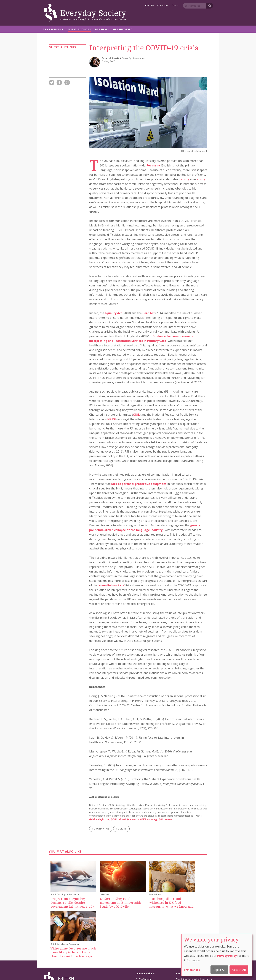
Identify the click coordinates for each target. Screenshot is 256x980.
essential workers (111, 585)
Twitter (141, 934)
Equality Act (113, 313)
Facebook (142, 938)
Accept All (239, 970)
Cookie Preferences (119, 972)
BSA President (53, 30)
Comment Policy (170, 972)
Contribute (163, 6)
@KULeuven (165, 819)
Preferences (192, 970)
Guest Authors (79, 30)
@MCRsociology (149, 819)
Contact (175, 6)
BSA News (102, 30)
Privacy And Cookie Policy (146, 972)
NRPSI (112, 419)
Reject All (219, 970)
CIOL (136, 415)
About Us (149, 6)
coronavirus (101, 829)
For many (153, 165)
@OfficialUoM (118, 819)
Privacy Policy (227, 956)
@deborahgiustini (99, 819)
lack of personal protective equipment (139, 484)
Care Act (149, 313)
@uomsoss (133, 819)
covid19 (121, 829)
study (185, 179)
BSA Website (144, 930)
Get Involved (123, 30)
